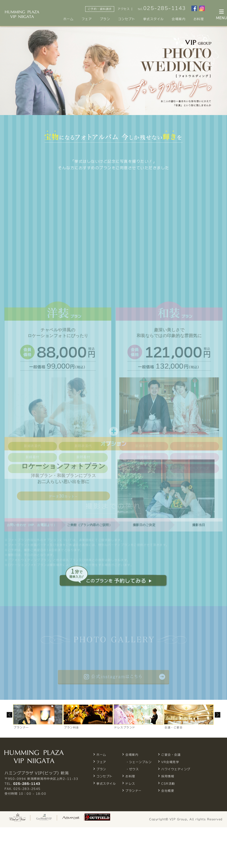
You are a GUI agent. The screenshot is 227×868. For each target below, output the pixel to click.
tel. (162, 8)
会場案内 (178, 19)
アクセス (124, 9)
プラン (105, 19)
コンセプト (127, 19)
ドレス (130, 784)
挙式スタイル (153, 19)
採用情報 (168, 776)
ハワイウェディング (176, 769)
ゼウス (134, 769)
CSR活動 (168, 784)
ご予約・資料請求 (100, 9)
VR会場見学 (170, 762)
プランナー (133, 791)
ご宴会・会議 (171, 755)
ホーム (68, 19)
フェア (87, 19)
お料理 (199, 19)
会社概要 (168, 791)
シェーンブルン (140, 762)
